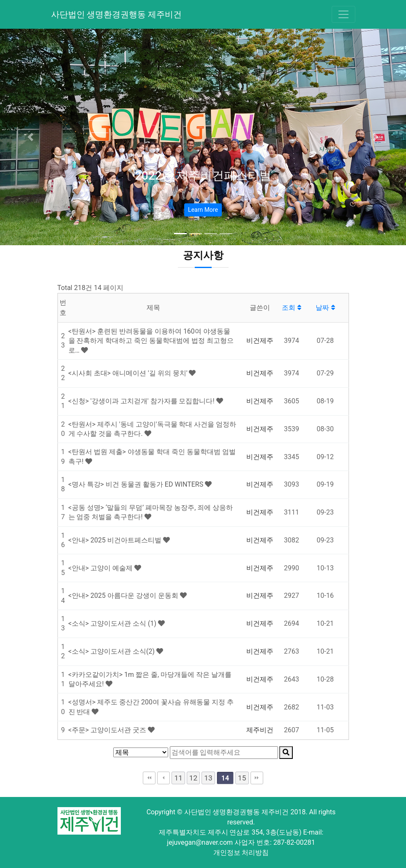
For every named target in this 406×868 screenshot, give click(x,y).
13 (208, 778)
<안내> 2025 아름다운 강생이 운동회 (124, 596)
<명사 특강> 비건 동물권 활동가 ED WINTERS (137, 484)
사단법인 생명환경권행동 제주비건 (117, 14)
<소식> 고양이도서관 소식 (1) (113, 623)
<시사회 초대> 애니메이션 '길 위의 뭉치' (129, 373)
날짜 (325, 308)
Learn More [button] (203, 210)
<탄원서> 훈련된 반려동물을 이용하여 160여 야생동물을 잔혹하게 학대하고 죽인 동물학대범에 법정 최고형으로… (151, 341)
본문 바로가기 (0, 0)
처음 (149, 778)
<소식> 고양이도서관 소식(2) (112, 651)
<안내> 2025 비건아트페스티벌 (116, 540)
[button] (30, 137)
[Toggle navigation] (343, 14)
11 (178, 778)
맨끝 (257, 778)
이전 (163, 778)
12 (193, 778)
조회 (292, 308)
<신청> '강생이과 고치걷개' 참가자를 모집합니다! (142, 401)
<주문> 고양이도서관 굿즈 (108, 730)
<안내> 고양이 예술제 (101, 568)
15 (242, 778)
